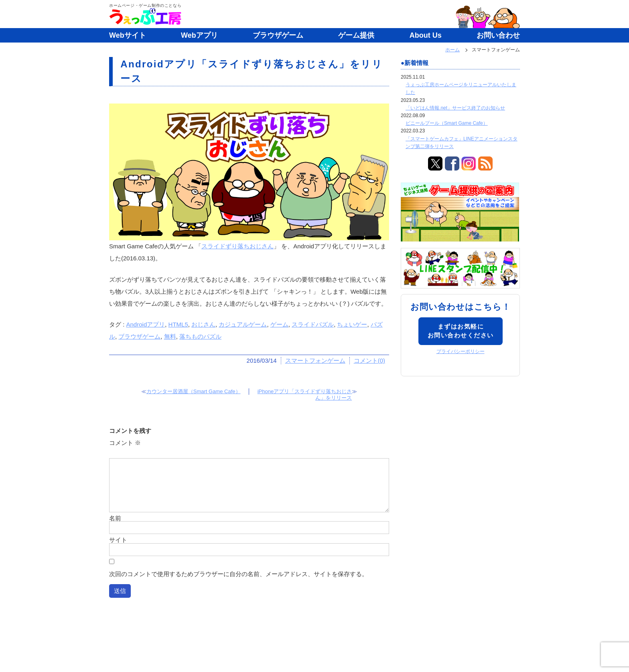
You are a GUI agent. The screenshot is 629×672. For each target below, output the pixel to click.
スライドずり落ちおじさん (237, 246)
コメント (125, 443)
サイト (118, 540)
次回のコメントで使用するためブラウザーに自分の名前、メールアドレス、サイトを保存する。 (238, 574)
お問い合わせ (498, 35)
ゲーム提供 (356, 35)
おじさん (203, 324)
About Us (426, 35)
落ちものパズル (200, 336)
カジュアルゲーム (243, 324)
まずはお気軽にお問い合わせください (461, 331)
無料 (170, 336)
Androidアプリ (146, 324)
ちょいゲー (352, 324)
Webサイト (128, 35)
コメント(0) (369, 360)
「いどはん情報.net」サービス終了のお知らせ (455, 108)
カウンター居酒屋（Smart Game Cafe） (194, 391)
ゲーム (279, 324)
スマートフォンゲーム (315, 360)
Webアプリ (199, 35)
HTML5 (178, 324)
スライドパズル (313, 324)
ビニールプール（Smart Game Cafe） (447, 123)
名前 (115, 518)
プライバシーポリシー (461, 351)
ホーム (452, 50)
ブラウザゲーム (278, 35)
